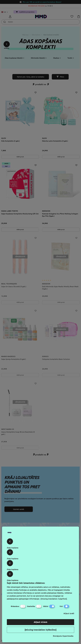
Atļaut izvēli (69, 613)
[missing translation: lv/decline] (41, 630)
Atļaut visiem (40, 622)
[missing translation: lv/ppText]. (54, 599)
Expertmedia (68, 636)
